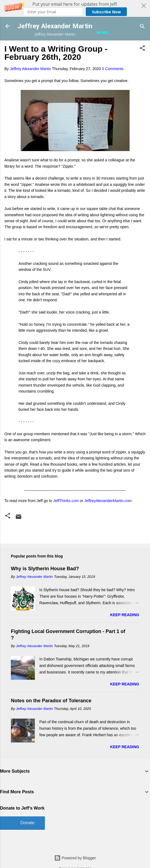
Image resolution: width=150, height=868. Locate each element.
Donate (27, 823)
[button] (75, 8)
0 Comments (113, 69)
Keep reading (125, 615)
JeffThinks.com (66, 501)
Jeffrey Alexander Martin (55, 26)
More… (104, 33)
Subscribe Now (106, 12)
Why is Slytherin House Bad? (45, 569)
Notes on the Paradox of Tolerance (51, 701)
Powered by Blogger (75, 858)
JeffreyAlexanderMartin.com (108, 501)
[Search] (142, 27)
